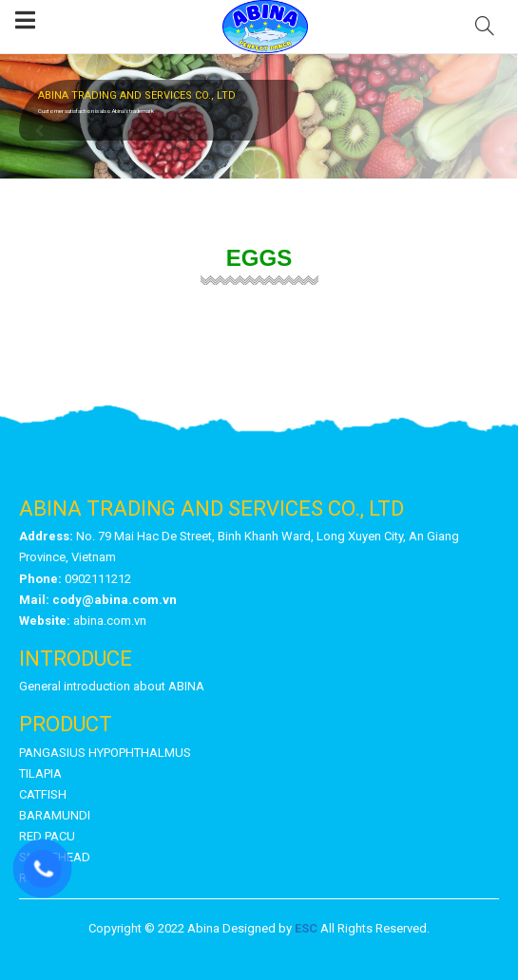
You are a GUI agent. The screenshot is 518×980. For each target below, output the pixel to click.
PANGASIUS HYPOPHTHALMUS (105, 753)
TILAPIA (40, 773)
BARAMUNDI (55, 815)
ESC (306, 928)
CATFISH (43, 794)
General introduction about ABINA (112, 686)
